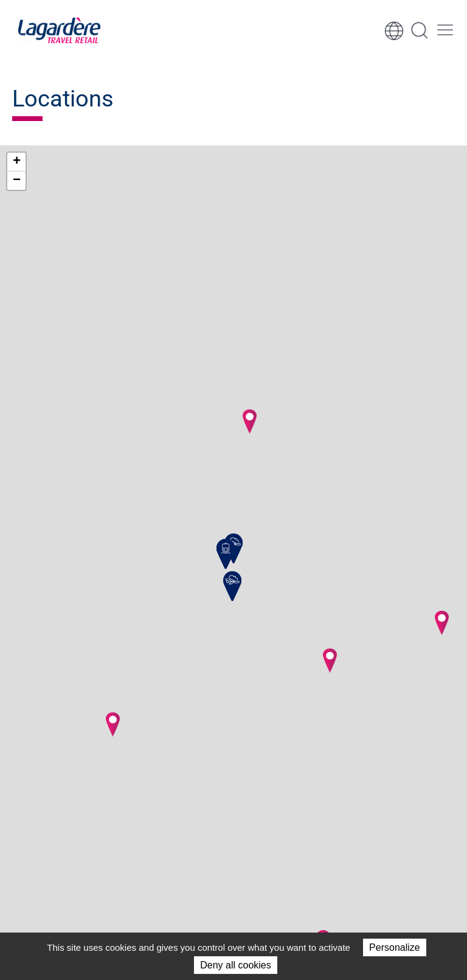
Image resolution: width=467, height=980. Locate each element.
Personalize (395, 947)
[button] (113, 725)
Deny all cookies (236, 965)
